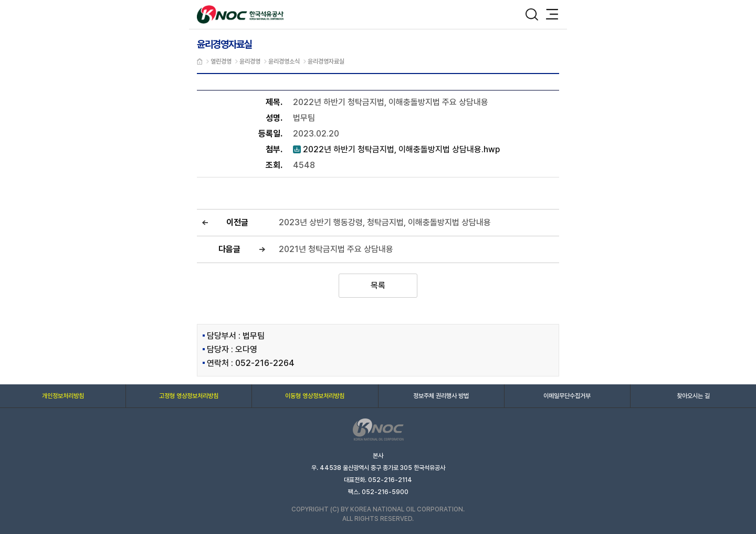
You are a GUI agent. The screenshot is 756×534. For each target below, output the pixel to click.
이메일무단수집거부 (567, 396)
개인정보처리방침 (63, 396)
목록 (378, 285)
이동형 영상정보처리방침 (315, 396)
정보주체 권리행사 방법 (441, 396)
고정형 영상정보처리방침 (189, 396)
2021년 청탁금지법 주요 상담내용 (336, 249)
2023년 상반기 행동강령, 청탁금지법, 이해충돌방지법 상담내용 (385, 222)
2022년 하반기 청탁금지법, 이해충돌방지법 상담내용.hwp (396, 149)
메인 (200, 61)
